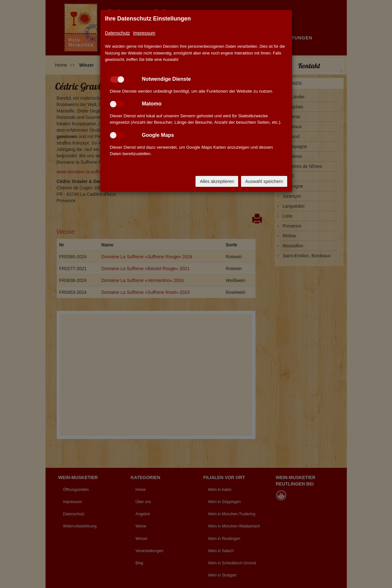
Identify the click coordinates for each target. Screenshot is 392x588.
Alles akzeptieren (217, 181)
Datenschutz (118, 33)
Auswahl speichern (264, 181)
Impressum (144, 33)
